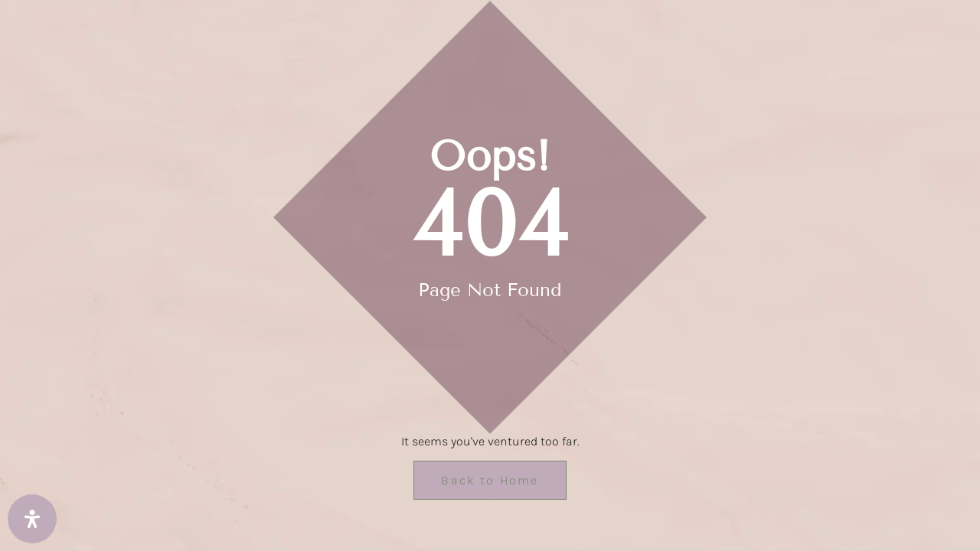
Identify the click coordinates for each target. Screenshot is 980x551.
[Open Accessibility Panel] (32, 519)
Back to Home (490, 480)
